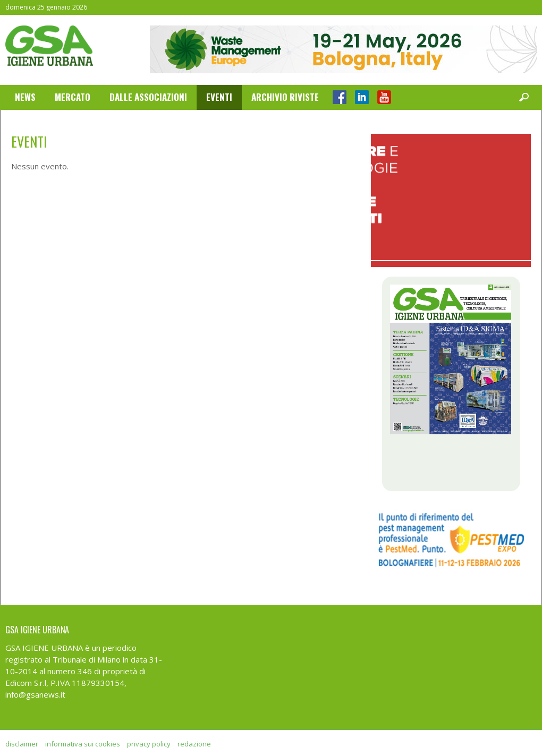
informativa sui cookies (83, 744)
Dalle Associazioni (148, 97)
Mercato (73, 97)
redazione (194, 744)
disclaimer (22, 744)
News (25, 97)
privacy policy (149, 744)
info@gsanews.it (35, 694)
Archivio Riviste (285, 97)
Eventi (219, 97)
